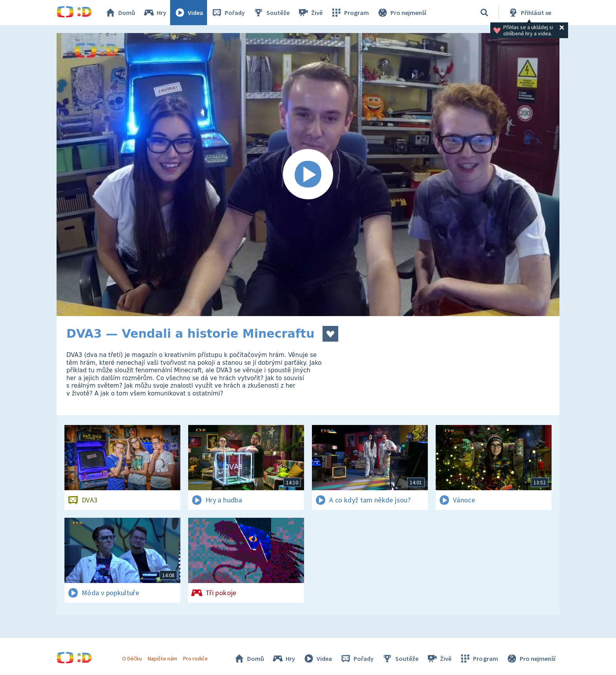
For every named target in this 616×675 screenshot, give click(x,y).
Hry (155, 13)
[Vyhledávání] (484, 13)
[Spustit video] (308, 175)
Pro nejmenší (401, 13)
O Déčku (132, 658)
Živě (310, 13)
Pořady (228, 13)
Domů (120, 13)
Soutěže (271, 13)
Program (350, 13)
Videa (189, 13)
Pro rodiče (195, 658)
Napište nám (162, 658)
